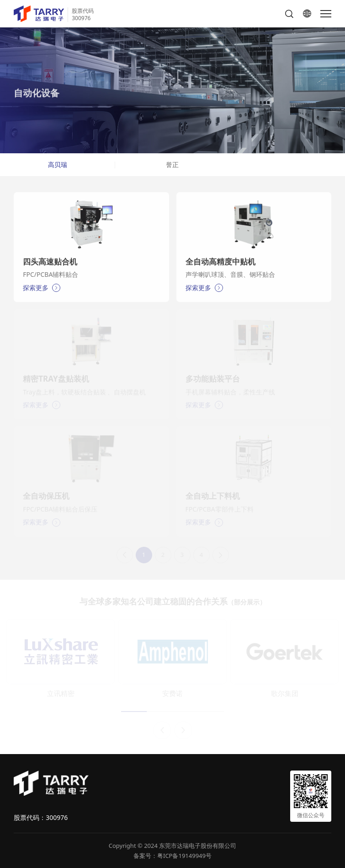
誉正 (172, 164)
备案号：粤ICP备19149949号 (172, 856)
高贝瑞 (58, 164)
